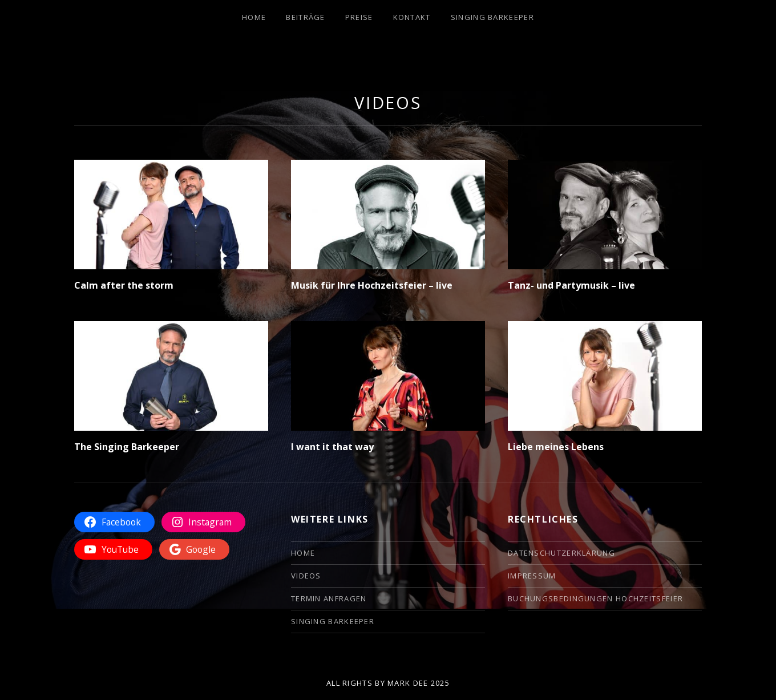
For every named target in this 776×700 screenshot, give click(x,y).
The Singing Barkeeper (127, 447)
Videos (306, 576)
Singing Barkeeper (492, 17)
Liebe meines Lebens (556, 447)
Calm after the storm (124, 285)
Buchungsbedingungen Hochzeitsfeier (595, 598)
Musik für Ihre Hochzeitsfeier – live (372, 285)
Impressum (532, 576)
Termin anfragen (329, 598)
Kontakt (412, 17)
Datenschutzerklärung (561, 553)
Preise (359, 17)
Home (254, 17)
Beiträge (305, 17)
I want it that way (332, 447)
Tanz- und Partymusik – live (571, 285)
